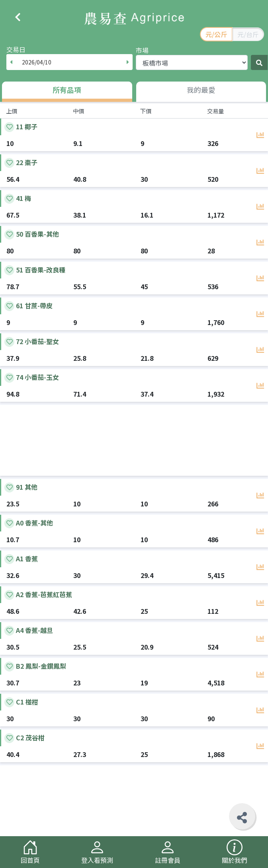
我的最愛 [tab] (201, 90)
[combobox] (69, 62)
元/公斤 (216, 34)
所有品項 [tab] (67, 90)
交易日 (16, 49)
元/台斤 (248, 34)
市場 (142, 50)
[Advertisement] (134, 440)
